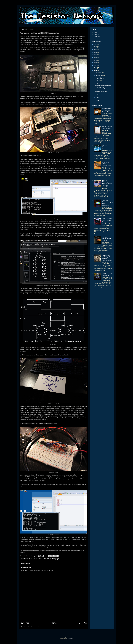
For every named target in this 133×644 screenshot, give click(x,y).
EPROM (40, 559)
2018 (96, 57)
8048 (30, 559)
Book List (96, 35)
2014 (96, 68)
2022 (96, 47)
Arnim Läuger (43, 224)
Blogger (70, 638)
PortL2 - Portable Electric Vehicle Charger (107, 220)
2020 (96, 52)
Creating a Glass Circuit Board (107, 274)
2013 (96, 71)
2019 (96, 55)
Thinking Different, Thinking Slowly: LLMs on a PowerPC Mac (107, 184)
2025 (96, 44)
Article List (97, 37)
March (98, 100)
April (97, 97)
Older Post (83, 623)
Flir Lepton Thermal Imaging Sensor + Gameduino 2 (107, 203)
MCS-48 (49, 559)
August (98, 81)
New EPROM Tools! (101, 91)
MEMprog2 (55, 559)
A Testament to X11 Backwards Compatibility (107, 110)
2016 (96, 63)
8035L (26, 559)
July (97, 83)
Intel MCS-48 (79, 38)
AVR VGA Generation (106, 146)
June (97, 95)
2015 (96, 65)
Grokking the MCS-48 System (75, 226)
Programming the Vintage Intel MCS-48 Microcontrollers (103, 87)
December (99, 73)
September (99, 78)
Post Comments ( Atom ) (35, 627)
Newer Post (25, 623)
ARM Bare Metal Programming (107, 128)
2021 (96, 49)
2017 (96, 60)
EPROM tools (48, 102)
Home (54, 623)
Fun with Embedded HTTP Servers (107, 239)
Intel (45, 559)
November (99, 75)
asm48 (78, 169)
